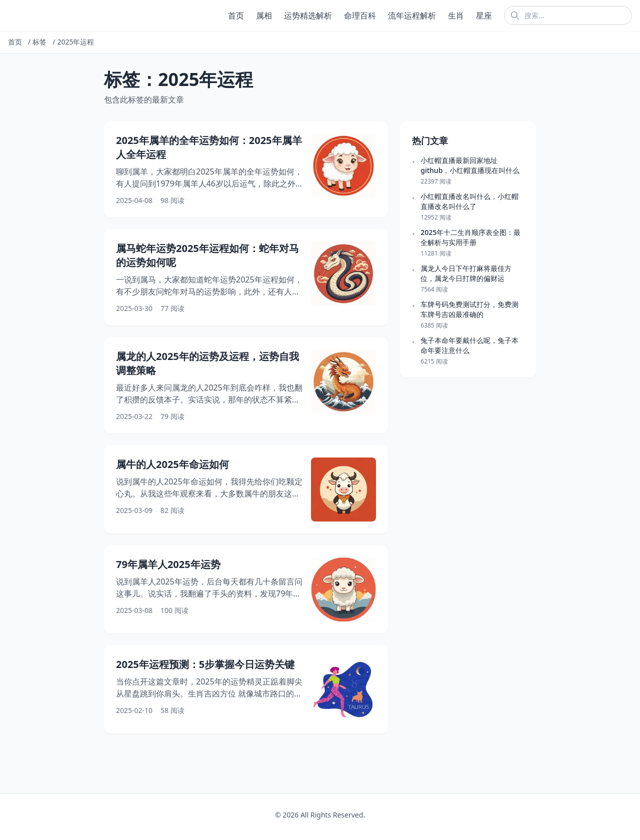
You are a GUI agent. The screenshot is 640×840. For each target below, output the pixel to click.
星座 (484, 15)
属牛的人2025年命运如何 (172, 464)
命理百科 (360, 15)
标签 (39, 42)
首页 (236, 15)
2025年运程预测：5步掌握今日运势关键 (205, 664)
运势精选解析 (308, 15)
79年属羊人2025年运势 (168, 564)
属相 (264, 15)
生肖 (456, 15)
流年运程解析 (412, 15)
